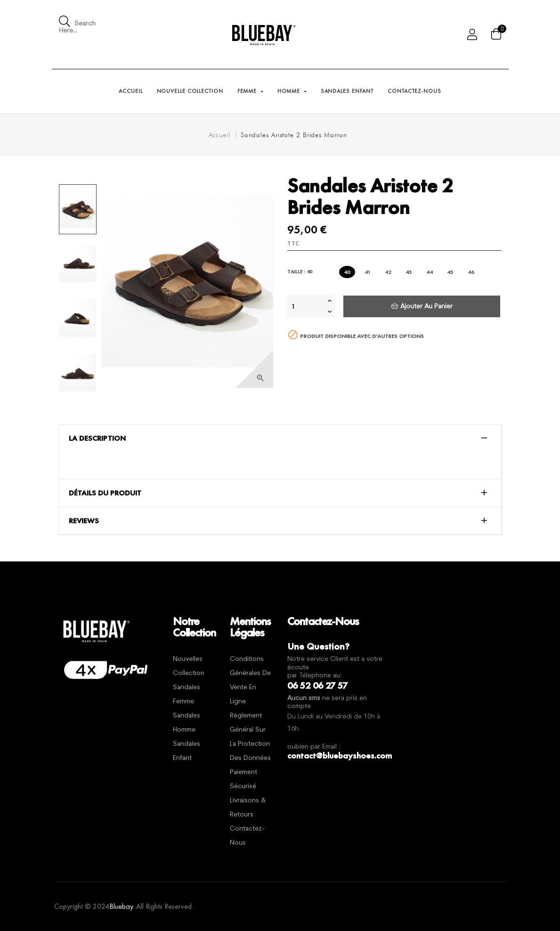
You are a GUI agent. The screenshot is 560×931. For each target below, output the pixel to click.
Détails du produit (105, 493)
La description (97, 438)
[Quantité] (306, 306)
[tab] (280, 438)
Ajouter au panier (422, 306)
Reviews (84, 521)
